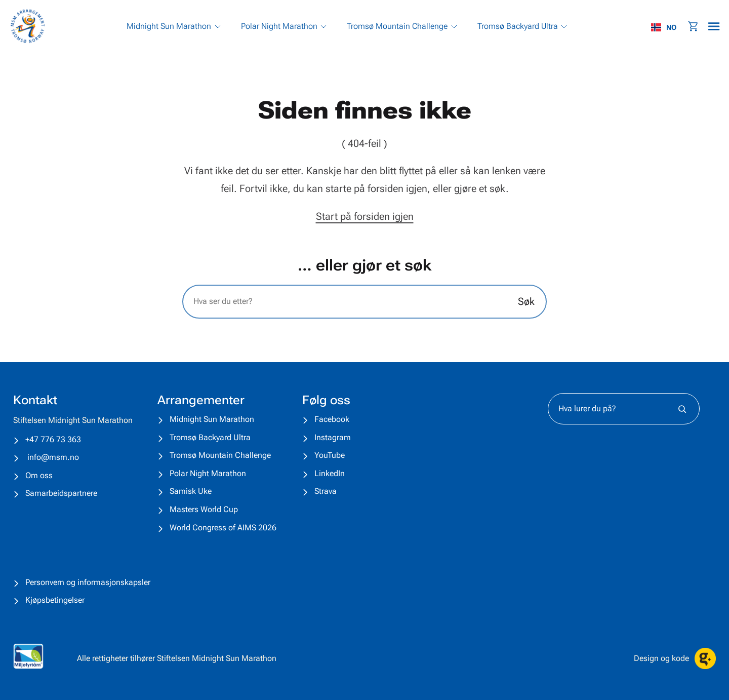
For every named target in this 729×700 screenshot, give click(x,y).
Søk (526, 301)
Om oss (39, 475)
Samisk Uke (191, 491)
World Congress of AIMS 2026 (223, 528)
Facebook (332, 419)
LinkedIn (330, 473)
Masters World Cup (204, 509)
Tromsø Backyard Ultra (210, 437)
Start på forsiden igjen (365, 216)
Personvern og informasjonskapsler (88, 582)
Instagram (333, 437)
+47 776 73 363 (53, 439)
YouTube (330, 455)
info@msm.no (53, 457)
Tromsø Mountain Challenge (220, 455)
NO (664, 27)
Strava (326, 491)
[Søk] (682, 409)
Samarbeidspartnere (61, 493)
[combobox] (669, 27)
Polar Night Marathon (208, 473)
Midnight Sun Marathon (212, 419)
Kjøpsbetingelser (55, 600)
